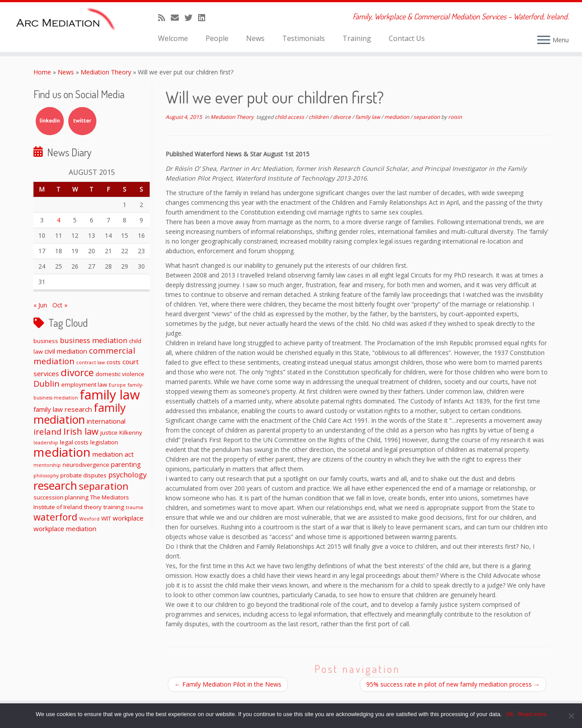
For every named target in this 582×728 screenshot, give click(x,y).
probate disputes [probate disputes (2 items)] (83, 475)
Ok (510, 714)
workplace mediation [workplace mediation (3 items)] (65, 528)
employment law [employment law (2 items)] (84, 384)
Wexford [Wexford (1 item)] (89, 519)
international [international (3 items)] (106, 421)
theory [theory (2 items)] (93, 507)
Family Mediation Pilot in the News (228, 684)
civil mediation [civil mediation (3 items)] (66, 351)
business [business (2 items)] (46, 341)
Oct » (60, 305)
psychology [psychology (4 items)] (127, 475)
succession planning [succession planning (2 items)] (61, 497)
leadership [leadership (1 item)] (46, 443)
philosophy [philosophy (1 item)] (46, 476)
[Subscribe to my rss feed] (164, 18)
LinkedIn (50, 121)
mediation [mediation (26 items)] (62, 452)
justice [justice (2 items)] (109, 432)
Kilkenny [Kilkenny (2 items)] (131, 432)
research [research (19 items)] (55, 485)
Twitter (82, 121)
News (255, 38)
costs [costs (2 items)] (114, 362)
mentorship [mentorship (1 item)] (47, 465)
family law (368, 117)
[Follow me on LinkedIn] (204, 18)
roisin (455, 117)
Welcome (173, 38)
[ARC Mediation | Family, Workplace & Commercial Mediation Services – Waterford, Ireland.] (67, 21)
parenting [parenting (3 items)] (126, 464)
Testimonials (304, 38)
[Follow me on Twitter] (191, 18)
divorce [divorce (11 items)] (77, 372)
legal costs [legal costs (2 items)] (74, 442)
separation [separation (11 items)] (104, 486)
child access (290, 117)
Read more (532, 714)
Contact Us (407, 38)
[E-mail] (178, 18)
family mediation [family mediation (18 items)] (80, 413)
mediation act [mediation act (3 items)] (113, 454)
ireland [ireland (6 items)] (48, 431)
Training (357, 38)
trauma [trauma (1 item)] (134, 507)
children (319, 117)
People (217, 38)
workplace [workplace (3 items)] (128, 518)
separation (427, 117)
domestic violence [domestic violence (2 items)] (120, 374)
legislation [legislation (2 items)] (104, 442)
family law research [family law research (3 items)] (63, 409)
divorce (343, 117)
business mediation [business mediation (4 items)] (94, 340)
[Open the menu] (544, 41)
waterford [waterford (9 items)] (55, 517)
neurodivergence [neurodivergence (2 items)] (86, 465)
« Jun (40, 305)
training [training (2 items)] (114, 507)
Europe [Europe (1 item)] (117, 385)
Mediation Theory (106, 72)
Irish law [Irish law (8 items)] (81, 431)
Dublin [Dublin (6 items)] (46, 383)
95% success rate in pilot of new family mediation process (453, 684)
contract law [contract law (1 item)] (90, 362)
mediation (397, 117)
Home (42, 72)
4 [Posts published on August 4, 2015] (59, 220)
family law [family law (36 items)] (110, 395)
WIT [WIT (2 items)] (106, 518)
